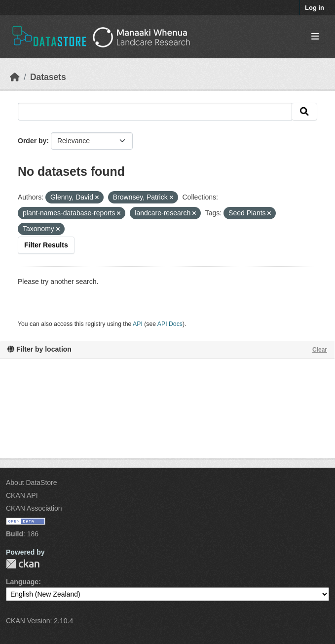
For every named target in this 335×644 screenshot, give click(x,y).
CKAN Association (34, 508)
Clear (320, 350)
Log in (315, 8)
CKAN (23, 564)
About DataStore (32, 483)
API (138, 324)
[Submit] (304, 112)
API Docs (170, 324)
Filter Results (46, 245)
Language (22, 582)
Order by (32, 141)
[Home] (15, 77)
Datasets (48, 77)
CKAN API (22, 495)
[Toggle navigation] (315, 37)
